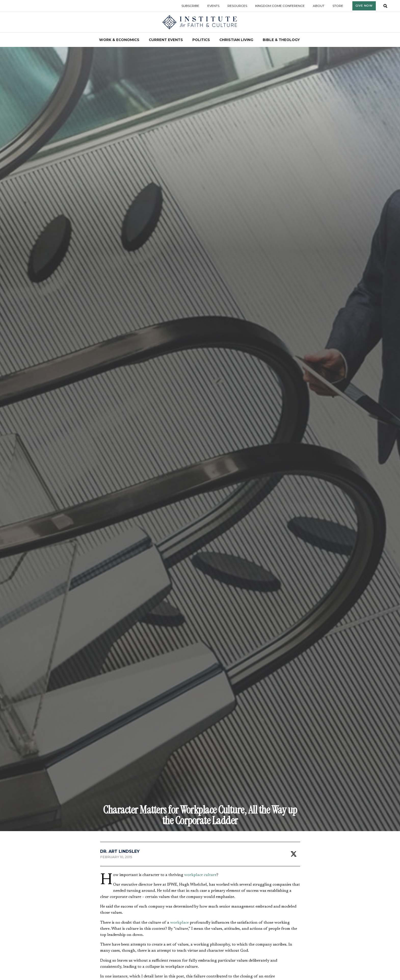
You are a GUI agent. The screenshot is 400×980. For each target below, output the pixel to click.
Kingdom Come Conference (280, 6)
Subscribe (190, 6)
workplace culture (200, 875)
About (319, 6)
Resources (237, 6)
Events (213, 6)
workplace (179, 923)
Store (338, 6)
